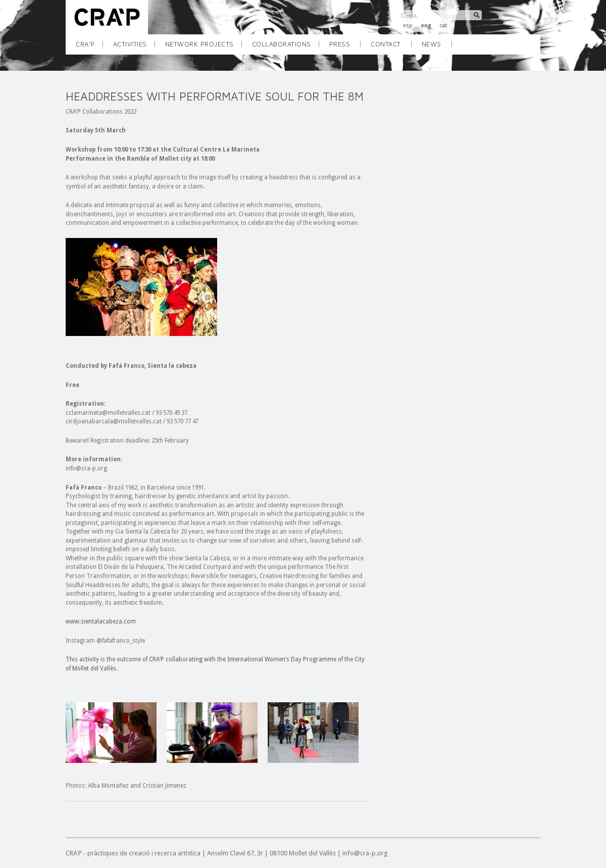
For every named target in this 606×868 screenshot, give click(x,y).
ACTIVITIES (134, 47)
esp (408, 26)
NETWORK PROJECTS (203, 47)
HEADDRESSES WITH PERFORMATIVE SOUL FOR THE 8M (215, 96)
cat (443, 26)
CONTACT (386, 44)
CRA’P (89, 47)
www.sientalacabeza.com (101, 621)
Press (340, 44)
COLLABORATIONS (285, 47)
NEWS (432, 44)
